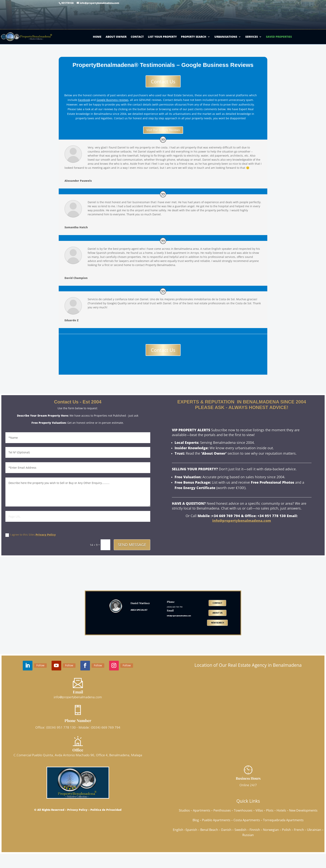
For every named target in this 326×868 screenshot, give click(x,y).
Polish (286, 830)
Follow (40, 665)
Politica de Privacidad (106, 810)
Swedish (240, 830)
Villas (259, 810)
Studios (184, 810)
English (178, 830)
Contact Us (163, 81)
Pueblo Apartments (216, 820)
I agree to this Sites (31, 535)
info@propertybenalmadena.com (242, 521)
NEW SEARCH (218, 622)
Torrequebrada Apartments (283, 820)
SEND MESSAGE (132, 545)
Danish (226, 830)
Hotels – (283, 810)
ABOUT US (218, 613)
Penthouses (222, 810)
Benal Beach (209, 830)
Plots (270, 810)
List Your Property (162, 37)
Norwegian (271, 830)
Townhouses (243, 810)
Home (97, 37)
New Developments (303, 810)
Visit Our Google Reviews (163, 130)
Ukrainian (314, 830)
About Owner (116, 37)
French (299, 830)
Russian (248, 835)
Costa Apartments (247, 820)
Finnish (255, 830)
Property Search (194, 37)
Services (252, 37)
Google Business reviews (112, 100)
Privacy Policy (46, 535)
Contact (137, 37)
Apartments (202, 810)
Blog (196, 820)
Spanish (191, 830)
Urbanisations (226, 37)
